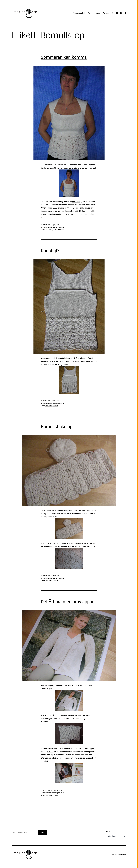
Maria (98, 13)
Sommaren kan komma (64, 57)
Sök (42, 833)
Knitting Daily (88, 208)
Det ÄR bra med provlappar (67, 602)
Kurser (90, 13)
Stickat (62, 230)
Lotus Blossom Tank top (78, 755)
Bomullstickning (57, 427)
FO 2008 (56, 230)
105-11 (50, 752)
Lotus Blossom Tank (63, 205)
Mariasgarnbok (79, 13)
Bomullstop (77, 202)
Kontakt (106, 13)
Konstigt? (50, 251)
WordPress (122, 854)
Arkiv (108, 831)
